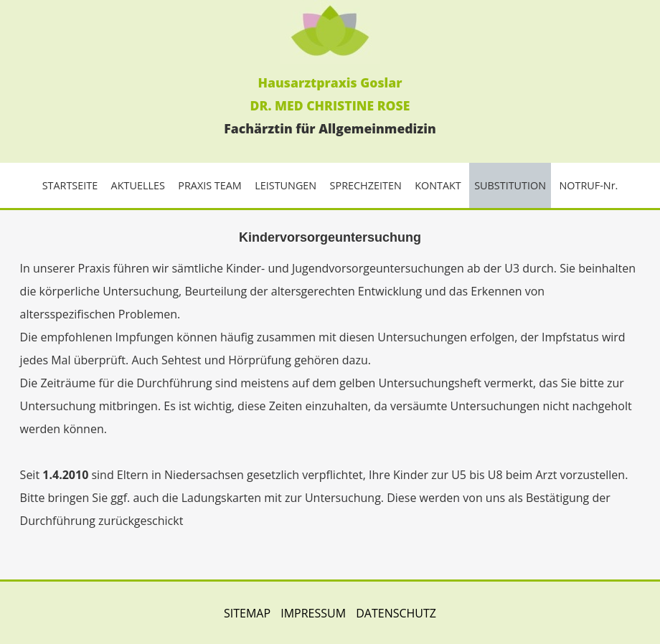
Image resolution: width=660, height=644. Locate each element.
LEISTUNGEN (286, 185)
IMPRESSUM (313, 613)
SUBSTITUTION (510, 185)
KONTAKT (438, 185)
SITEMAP (247, 613)
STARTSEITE (70, 185)
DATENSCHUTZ (396, 613)
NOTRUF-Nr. (588, 185)
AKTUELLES (138, 185)
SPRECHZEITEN (366, 185)
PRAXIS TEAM (210, 185)
